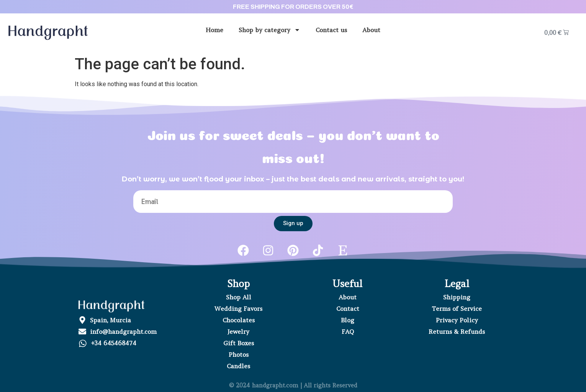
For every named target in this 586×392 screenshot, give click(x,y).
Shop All (239, 297)
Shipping (457, 297)
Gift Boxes (239, 343)
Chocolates (239, 320)
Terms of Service (457, 309)
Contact (348, 309)
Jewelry (238, 332)
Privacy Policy (457, 320)
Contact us (331, 30)
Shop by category (269, 30)
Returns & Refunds (457, 332)
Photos (239, 354)
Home (214, 30)
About (371, 30)
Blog (348, 320)
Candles (238, 366)
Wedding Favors (238, 309)
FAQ (348, 332)
